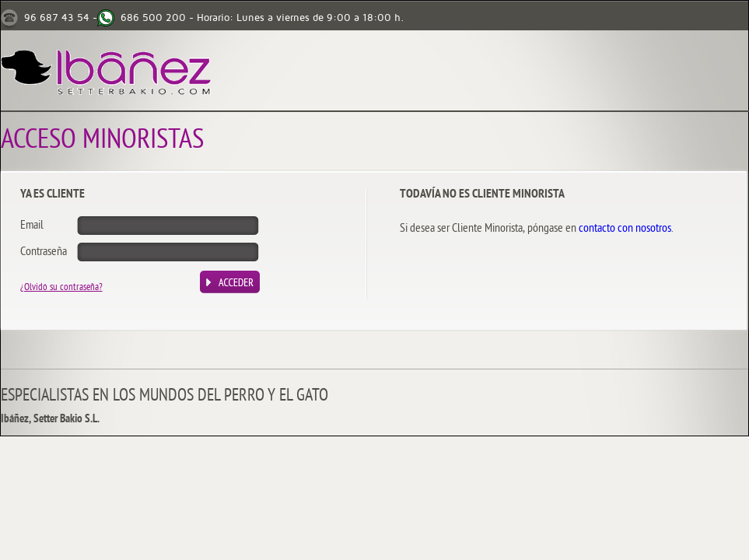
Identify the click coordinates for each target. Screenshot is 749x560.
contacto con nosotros (625, 229)
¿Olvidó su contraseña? (61, 288)
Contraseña (44, 252)
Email (32, 226)
